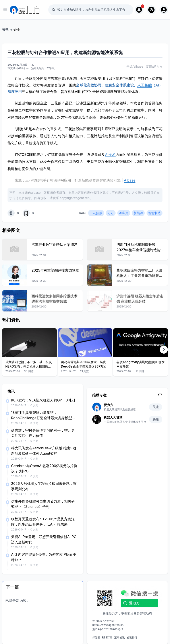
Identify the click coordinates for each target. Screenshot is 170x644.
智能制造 (155, 213)
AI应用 (124, 213)
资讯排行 (132, 637)
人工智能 (144, 85)
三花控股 (96, 213)
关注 (156, 407)
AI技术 (110, 155)
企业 (17, 30)
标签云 (96, 637)
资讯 (5, 30)
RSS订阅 (107, 637)
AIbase (130, 180)
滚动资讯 (120, 637)
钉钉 (111, 213)
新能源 (138, 213)
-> (11, 30)
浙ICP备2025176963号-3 (108, 629)
